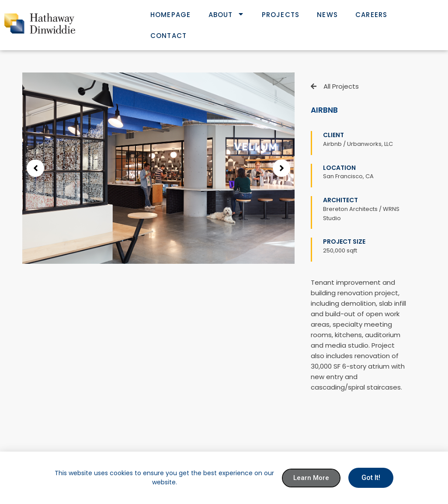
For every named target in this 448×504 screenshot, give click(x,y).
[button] (35, 168)
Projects (281, 15)
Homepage (171, 15)
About (226, 15)
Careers (371, 15)
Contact (168, 36)
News (327, 15)
